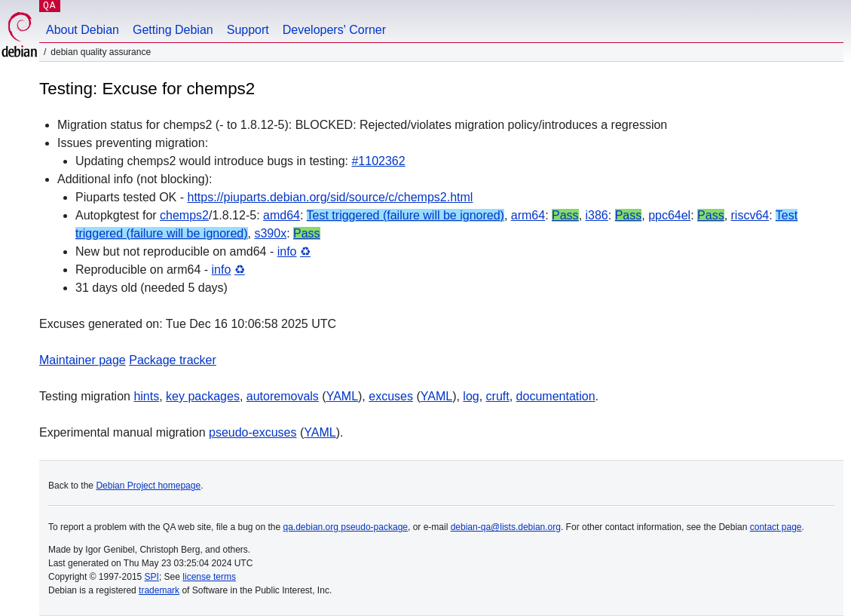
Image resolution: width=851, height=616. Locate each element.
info (287, 251)
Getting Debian (173, 30)
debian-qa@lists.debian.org (506, 527)
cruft (498, 396)
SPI (152, 577)
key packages (203, 396)
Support (248, 30)
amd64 (282, 215)
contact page (776, 527)
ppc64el (669, 215)
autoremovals (283, 396)
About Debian (83, 30)
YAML (342, 396)
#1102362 (378, 161)
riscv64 (750, 215)
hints (146, 396)
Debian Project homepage (148, 486)
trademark (159, 590)
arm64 (528, 215)
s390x (270, 233)
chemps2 (184, 215)
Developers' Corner (334, 30)
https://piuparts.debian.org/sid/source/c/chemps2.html (331, 197)
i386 (597, 215)
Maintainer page (83, 360)
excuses (391, 396)
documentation (556, 396)
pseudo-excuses (253, 432)
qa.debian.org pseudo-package (346, 527)
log (471, 396)
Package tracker (173, 360)
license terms (209, 577)
